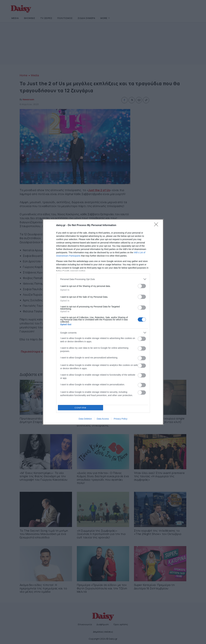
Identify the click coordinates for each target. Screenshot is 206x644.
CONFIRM (81, 408)
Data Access (103, 419)
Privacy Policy (120, 419)
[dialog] (103, 322)
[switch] (142, 286)
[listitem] (103, 279)
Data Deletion (85, 419)
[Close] (157, 225)
